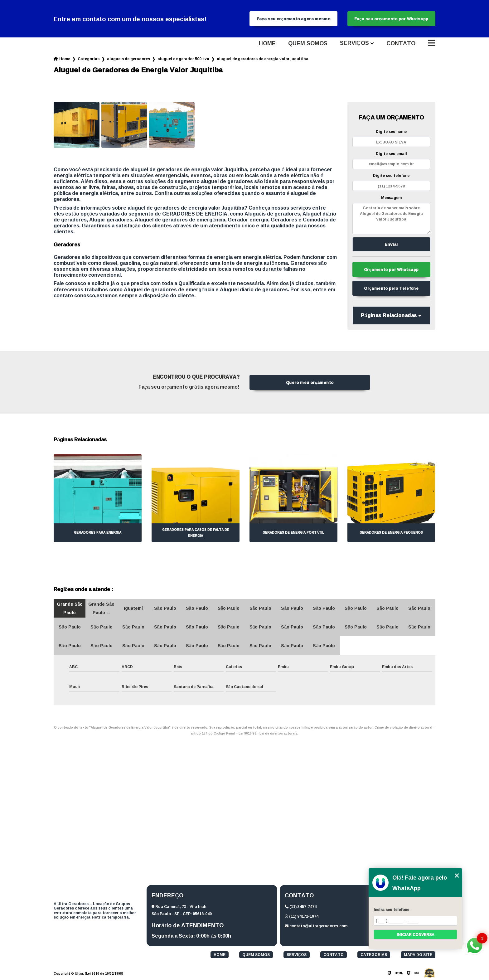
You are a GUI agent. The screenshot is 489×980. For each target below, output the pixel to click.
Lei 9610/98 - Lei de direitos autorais (268, 733)
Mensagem (391, 198)
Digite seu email (391, 154)
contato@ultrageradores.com (316, 926)
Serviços (354, 43)
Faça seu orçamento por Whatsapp (391, 19)
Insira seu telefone (391, 910)
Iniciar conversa (416, 935)
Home (267, 43)
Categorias (89, 59)
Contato (401, 43)
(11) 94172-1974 (302, 916)
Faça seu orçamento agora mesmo (294, 19)
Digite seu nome (391, 131)
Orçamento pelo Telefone (391, 288)
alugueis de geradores (128, 59)
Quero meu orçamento (310, 382)
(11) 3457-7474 (301, 907)
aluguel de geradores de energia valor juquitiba (263, 59)
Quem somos (308, 43)
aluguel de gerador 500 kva (183, 59)
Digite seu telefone (391, 175)
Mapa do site (418, 955)
